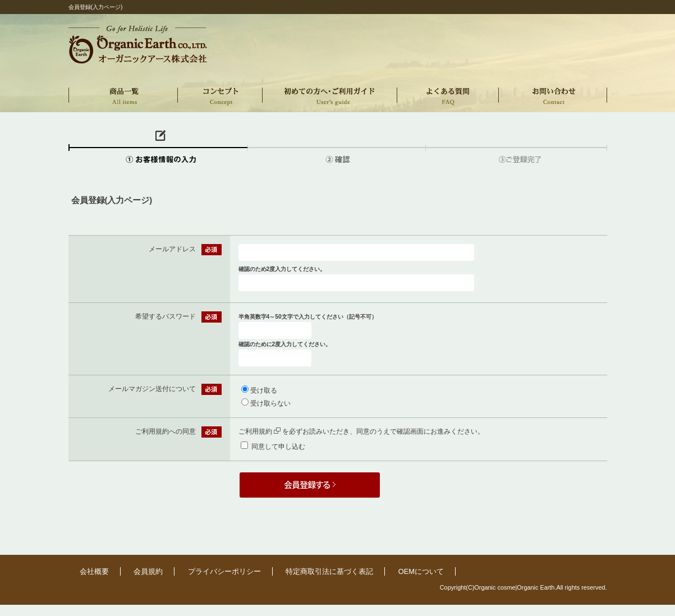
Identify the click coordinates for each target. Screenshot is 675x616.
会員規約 (148, 571)
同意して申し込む (278, 447)
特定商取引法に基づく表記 (329, 571)
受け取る (264, 390)
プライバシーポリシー (224, 571)
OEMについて (421, 571)
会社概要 (94, 571)
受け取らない (270, 403)
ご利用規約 (260, 431)
